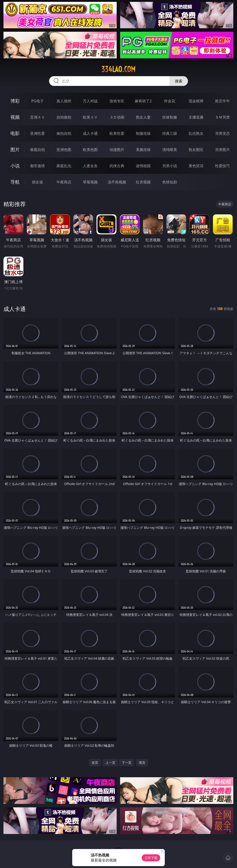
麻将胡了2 (143, 101)
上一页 (110, 763)
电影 (15, 133)
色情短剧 (170, 182)
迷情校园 (143, 166)
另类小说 (170, 166)
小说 (15, 166)
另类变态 (222, 133)
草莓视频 (90, 182)
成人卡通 (90, 133)
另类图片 (222, 150)
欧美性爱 (117, 133)
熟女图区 (196, 150)
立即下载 (151, 858)
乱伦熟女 (196, 133)
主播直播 (196, 117)
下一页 (127, 763)
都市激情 (37, 166)
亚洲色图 (64, 150)
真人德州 (64, 101)
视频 (15, 117)
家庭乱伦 (64, 166)
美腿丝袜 (143, 150)
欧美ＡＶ (90, 117)
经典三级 (170, 133)
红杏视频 (143, 182)
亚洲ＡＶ (37, 117)
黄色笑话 (196, 166)
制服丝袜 (143, 133)
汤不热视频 (117, 182)
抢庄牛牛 (222, 101)
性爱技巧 (222, 166)
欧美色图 (90, 150)
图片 (15, 149)
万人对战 (90, 101)
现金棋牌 (196, 101)
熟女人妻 (143, 117)
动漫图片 (117, 150)
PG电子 (37, 101)
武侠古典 (117, 166)
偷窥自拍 (37, 150)
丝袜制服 (170, 117)
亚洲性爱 (37, 133)
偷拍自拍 (64, 133)
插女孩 (37, 182)
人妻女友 (90, 166)
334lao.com (118, 69)
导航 (15, 182)
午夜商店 (64, 182)
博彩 (15, 101)
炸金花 (170, 101)
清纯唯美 (170, 150)
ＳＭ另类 (222, 117)
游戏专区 (117, 101)
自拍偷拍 (64, 117)
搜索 (179, 81)
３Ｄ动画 (117, 117)
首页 (95, 763)
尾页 (142, 763)
